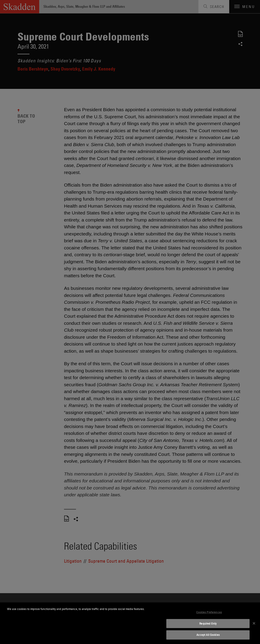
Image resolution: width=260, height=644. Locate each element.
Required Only (208, 623)
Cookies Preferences (209, 612)
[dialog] (130, 623)
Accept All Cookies (208, 635)
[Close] (254, 623)
